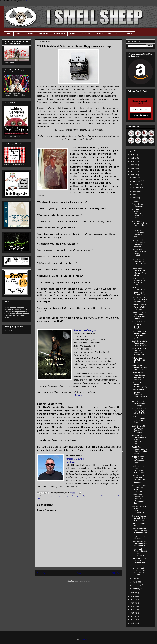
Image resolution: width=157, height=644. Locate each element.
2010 (133, 623)
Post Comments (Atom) (83, 581)
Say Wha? (99, 33)
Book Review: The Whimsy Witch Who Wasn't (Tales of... (139, 281)
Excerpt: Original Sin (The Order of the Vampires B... (140, 299)
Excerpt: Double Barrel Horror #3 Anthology (139, 404)
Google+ (29, 1)
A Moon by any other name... (138, 205)
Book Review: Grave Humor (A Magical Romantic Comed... (139, 440)
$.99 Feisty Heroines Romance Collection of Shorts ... (138, 214)
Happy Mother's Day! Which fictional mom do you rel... (139, 460)
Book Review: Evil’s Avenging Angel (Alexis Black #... (140, 343)
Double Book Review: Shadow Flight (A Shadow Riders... (140, 450)
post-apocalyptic (65, 496)
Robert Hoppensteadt (77, 496)
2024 (133, 161)
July (134, 195)
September (137, 188)
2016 (133, 603)
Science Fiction (90, 496)
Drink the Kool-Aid (141, 115)
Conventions (85, 33)
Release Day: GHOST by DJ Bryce (138, 360)
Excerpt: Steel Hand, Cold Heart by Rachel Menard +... (140, 243)
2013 (133, 613)
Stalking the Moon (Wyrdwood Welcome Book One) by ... (139, 315)
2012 (133, 616)
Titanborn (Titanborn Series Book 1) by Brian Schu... (140, 518)
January (136, 589)
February (136, 585)
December (137, 178)
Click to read (9, 330)
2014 (133, 610)
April (134, 579)
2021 (133, 171)
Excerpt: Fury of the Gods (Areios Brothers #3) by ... (140, 262)
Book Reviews (44, 33)
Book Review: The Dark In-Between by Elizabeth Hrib (140, 531)
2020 (133, 175)
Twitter (81, 459)
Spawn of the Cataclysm (85, 330)
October (136, 184)
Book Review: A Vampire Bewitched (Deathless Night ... (139, 394)
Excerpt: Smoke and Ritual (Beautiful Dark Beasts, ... (139, 479)
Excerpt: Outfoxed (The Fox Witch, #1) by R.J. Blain (139, 411)
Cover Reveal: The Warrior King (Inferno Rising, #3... (139, 562)
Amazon (79, 395)
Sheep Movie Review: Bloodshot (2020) (140, 384)
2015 (133, 606)
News (18, 33)
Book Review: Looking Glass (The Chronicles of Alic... (139, 419)
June (135, 198)
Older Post (116, 573)
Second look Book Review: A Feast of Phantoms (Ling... (139, 334)
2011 (133, 620)
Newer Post (41, 573)
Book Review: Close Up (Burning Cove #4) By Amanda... (140, 429)
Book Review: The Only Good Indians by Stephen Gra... (139, 351)
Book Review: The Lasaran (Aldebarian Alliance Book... (139, 469)
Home (9, 33)
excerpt (45, 496)
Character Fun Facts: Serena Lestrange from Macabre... (139, 376)
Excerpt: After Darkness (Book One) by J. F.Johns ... (139, 253)
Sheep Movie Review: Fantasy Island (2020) (139, 368)
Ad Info (119, 33)
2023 (133, 165)
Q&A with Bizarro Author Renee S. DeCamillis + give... (139, 234)
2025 (133, 158)
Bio (109, 33)
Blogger (84, 639)
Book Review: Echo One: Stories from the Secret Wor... (140, 544)
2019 (133, 593)
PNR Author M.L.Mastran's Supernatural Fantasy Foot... (139, 291)
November (137, 181)
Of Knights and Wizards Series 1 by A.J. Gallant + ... (140, 224)
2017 (133, 599)
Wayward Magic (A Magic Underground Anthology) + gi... (139, 509)
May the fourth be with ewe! (139, 537)
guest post (51, 496)
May (134, 201)
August (135, 191)
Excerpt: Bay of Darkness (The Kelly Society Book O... (139, 571)
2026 (133, 155)
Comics (73, 33)
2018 (133, 596)
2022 (133, 168)
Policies (129, 33)
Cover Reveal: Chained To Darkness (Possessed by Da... (139, 499)
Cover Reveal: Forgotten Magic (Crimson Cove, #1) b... (139, 272)
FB (76, 459)
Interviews (29, 33)
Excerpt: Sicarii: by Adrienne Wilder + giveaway (139, 307)
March (135, 582)
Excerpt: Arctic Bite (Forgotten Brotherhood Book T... (139, 325)
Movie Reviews (59, 33)
